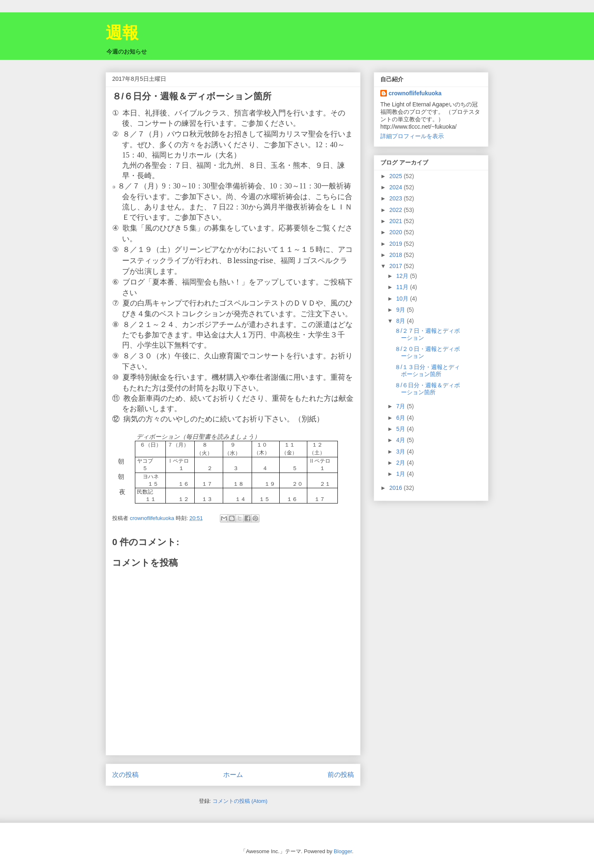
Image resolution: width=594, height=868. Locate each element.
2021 (397, 221)
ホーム (233, 775)
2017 (397, 266)
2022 (397, 210)
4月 (401, 440)
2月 (401, 463)
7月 (401, 406)
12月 (403, 276)
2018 (397, 255)
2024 (397, 187)
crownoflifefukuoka (415, 93)
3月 (401, 452)
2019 (397, 244)
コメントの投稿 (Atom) (240, 801)
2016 (397, 488)
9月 (401, 310)
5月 (401, 429)
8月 (401, 321)
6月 (401, 418)
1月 (401, 474)
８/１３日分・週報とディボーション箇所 (427, 370)
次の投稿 (125, 775)
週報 (122, 33)
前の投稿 (341, 775)
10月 (403, 299)
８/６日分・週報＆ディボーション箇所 (427, 389)
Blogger (343, 851)
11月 (403, 287)
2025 (397, 176)
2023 (397, 198)
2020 (397, 232)
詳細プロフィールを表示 (412, 136)
